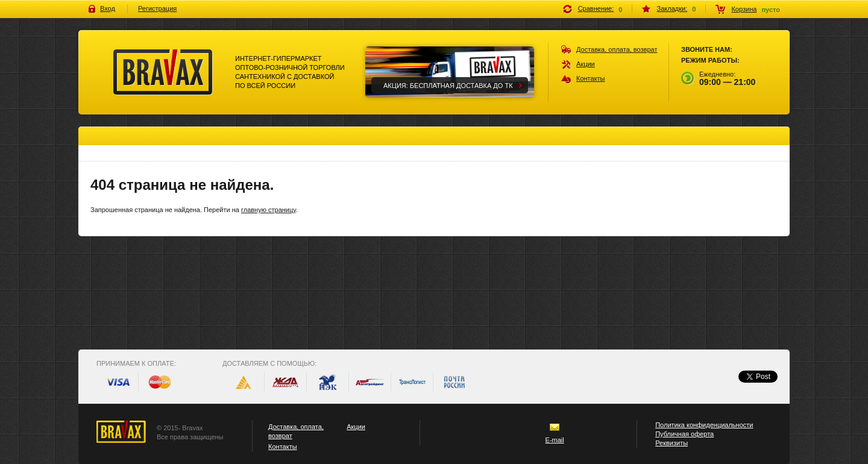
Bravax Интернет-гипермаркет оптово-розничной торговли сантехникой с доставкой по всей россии (163, 72)
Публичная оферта (684, 434)
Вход (108, 8)
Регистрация (157, 8)
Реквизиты (671, 443)
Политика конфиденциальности (704, 425)
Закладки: (672, 8)
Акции (586, 64)
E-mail (555, 440)
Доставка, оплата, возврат (617, 49)
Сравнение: (596, 8)
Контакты (591, 78)
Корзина (744, 9)
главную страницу (269, 210)
